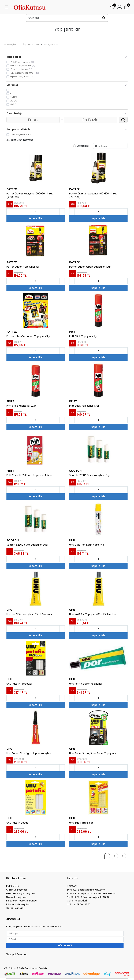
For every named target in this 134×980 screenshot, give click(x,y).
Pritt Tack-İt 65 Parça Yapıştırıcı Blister (29, 475)
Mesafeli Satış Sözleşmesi (21, 893)
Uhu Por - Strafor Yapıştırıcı (86, 684)
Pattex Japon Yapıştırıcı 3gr (23, 267)
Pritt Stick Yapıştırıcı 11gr (83, 336)
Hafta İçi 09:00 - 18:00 (79, 904)
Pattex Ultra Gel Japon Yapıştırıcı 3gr (28, 336)
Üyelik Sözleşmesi (16, 897)
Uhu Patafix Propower (19, 684)
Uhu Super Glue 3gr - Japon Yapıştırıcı (29, 753)
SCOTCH (75, 471)
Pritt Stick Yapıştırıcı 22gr (21, 406)
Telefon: (72, 886)
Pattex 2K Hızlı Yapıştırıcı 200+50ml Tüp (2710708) (30, 195)
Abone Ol (65, 945)
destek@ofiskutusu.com (91, 890)
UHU (72, 540)
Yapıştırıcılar (51, 44)
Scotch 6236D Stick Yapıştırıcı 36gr (27, 545)
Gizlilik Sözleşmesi (16, 890)
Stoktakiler (81, 146)
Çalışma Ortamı (30, 44)
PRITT (73, 332)
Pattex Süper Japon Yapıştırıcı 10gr (90, 267)
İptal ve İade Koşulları (18, 904)
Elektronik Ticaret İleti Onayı (22, 901)
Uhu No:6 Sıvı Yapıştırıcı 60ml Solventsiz (93, 614)
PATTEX (12, 189)
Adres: (71, 893)
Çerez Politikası (15, 908)
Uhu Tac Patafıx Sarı (81, 823)
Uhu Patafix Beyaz (17, 823)
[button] (120, 7)
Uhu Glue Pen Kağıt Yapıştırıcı (87, 545)
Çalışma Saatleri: (77, 901)
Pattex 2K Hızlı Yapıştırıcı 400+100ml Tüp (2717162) (93, 195)
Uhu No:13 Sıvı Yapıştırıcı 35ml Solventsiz (30, 614)
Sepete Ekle (36, 218)
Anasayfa (10, 44)
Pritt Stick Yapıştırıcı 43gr (84, 406)
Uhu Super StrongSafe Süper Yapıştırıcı (93, 753)
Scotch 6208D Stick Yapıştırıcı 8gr (90, 475)
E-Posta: (72, 890)
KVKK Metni (12, 886)
